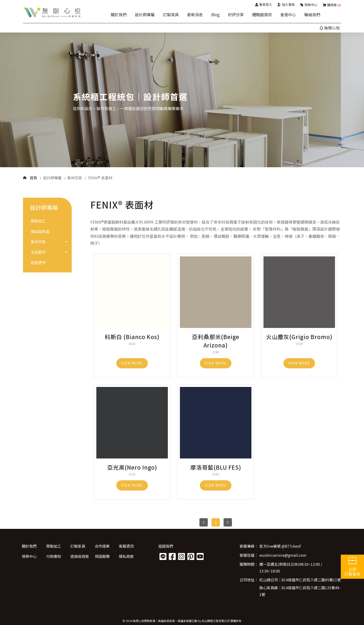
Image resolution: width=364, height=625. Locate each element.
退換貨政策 (79, 556)
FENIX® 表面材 (100, 178)
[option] (182, 100)
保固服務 (102, 556)
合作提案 (102, 546)
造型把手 (38, 262)
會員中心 (288, 15)
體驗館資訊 (262, 15)
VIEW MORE (132, 363)
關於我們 (119, 15)
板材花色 (75, 178)
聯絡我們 (312, 15)
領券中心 (29, 556)
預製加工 (38, 221)
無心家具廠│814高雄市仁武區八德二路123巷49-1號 (300, 591)
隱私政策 (126, 556)
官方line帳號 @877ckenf (280, 546)
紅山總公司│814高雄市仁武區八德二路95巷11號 (300, 580)
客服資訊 (126, 546)
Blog (215, 15)
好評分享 (236, 15)
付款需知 (53, 556)
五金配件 (38, 252)
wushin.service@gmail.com (283, 555)
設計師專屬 (145, 15)
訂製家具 (171, 15)
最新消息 (195, 15)
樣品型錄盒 (40, 231)
